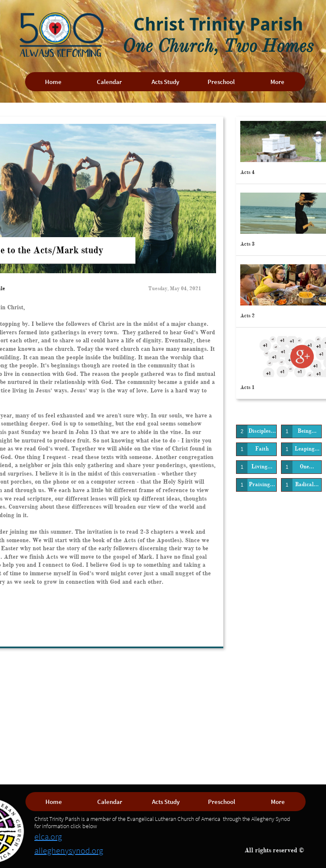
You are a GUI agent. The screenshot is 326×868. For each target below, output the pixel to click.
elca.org (48, 836)
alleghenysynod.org (69, 850)
